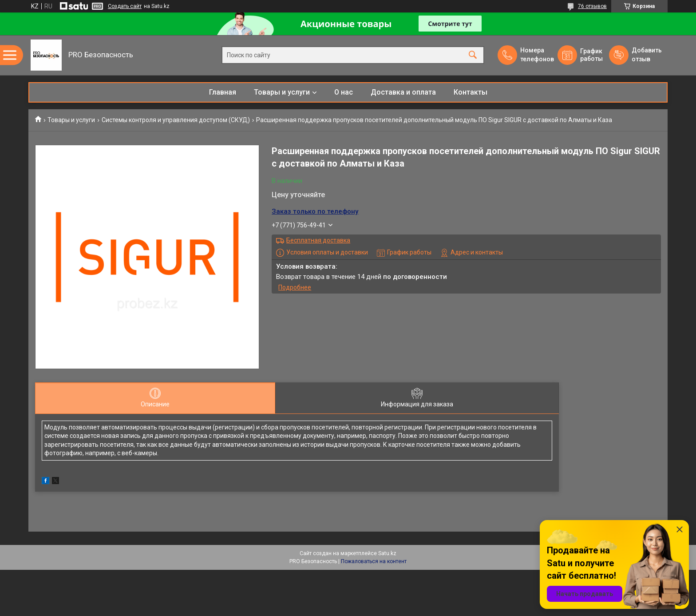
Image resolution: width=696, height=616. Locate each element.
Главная (223, 92)
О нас (344, 92)
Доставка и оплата (403, 92)
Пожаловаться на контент (374, 561)
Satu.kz (387, 553)
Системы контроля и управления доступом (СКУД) (176, 120)
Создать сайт (125, 6)
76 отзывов (592, 6)
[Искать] (473, 55)
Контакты (471, 92)
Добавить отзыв (646, 55)
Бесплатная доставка (318, 240)
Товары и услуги (282, 92)
